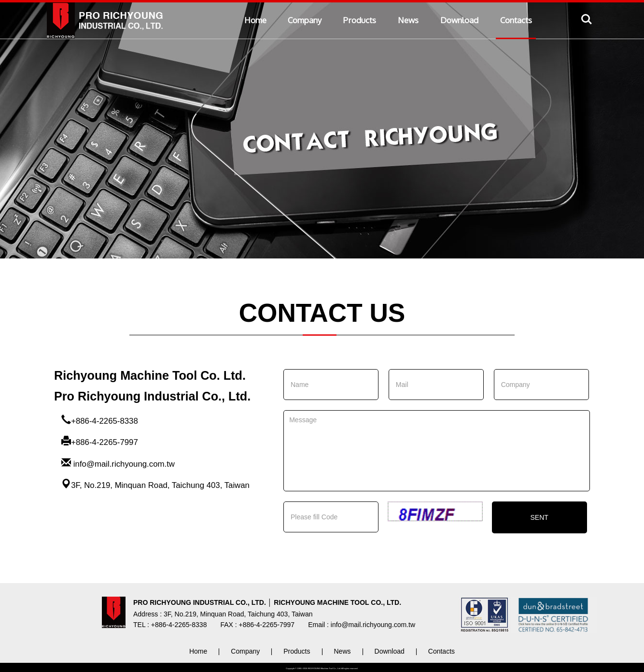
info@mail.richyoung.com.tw (124, 464)
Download (459, 20)
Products (360, 20)
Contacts (516, 20)
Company (305, 20)
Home (255, 20)
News (408, 20)
